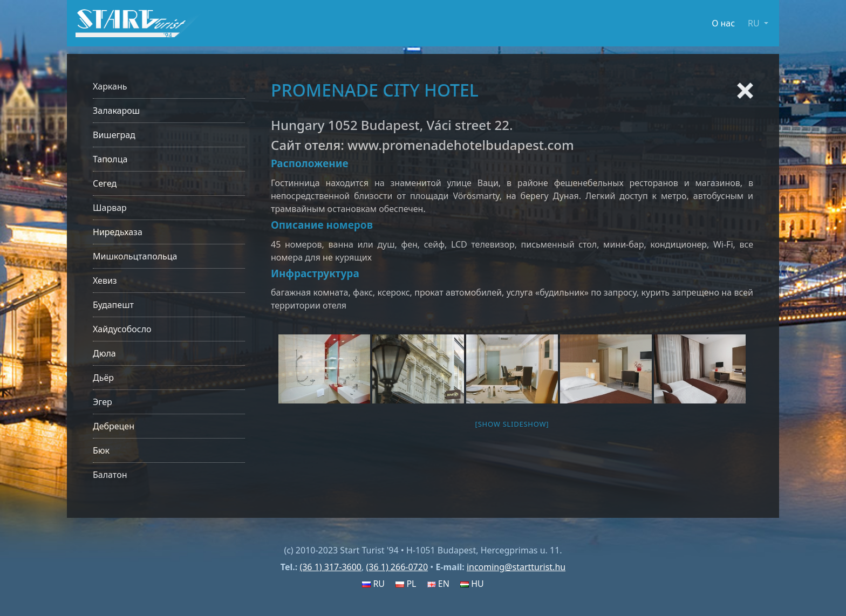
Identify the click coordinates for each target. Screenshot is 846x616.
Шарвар (110, 208)
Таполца (110, 159)
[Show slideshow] (512, 424)
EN (438, 584)
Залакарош (116, 111)
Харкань (110, 86)
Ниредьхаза (118, 232)
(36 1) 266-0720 (397, 567)
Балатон (110, 475)
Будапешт (113, 305)
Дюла (104, 353)
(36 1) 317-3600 (330, 567)
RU (373, 584)
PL (406, 584)
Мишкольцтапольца (135, 256)
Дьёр (103, 378)
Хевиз (105, 280)
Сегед (105, 183)
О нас (723, 23)
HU (472, 584)
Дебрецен (114, 426)
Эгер (103, 402)
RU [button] (755, 23)
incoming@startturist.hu (516, 567)
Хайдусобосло (122, 329)
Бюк (101, 450)
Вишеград (114, 135)
